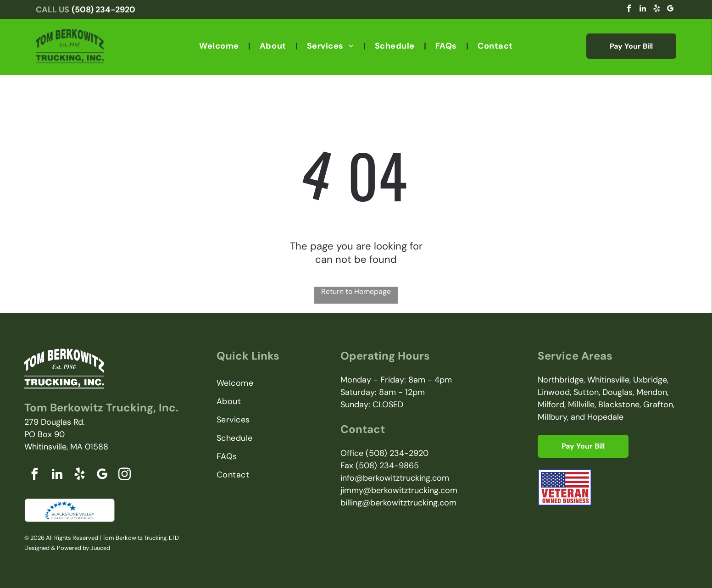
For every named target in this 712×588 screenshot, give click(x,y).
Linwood (554, 392)
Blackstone (619, 405)
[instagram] (124, 475)
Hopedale (605, 417)
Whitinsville (608, 380)
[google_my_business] (670, 10)
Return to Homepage (356, 291)
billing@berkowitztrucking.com (398, 503)
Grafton (658, 405)
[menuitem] (220, 46)
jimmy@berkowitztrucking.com (399, 490)
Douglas (617, 392)
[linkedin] (643, 10)
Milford (551, 405)
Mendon (652, 392)
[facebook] (629, 10)
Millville (581, 405)
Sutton (586, 392)
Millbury (552, 417)
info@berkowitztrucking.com (395, 478)
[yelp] (657, 10)
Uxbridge (650, 380)
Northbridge (561, 380)
